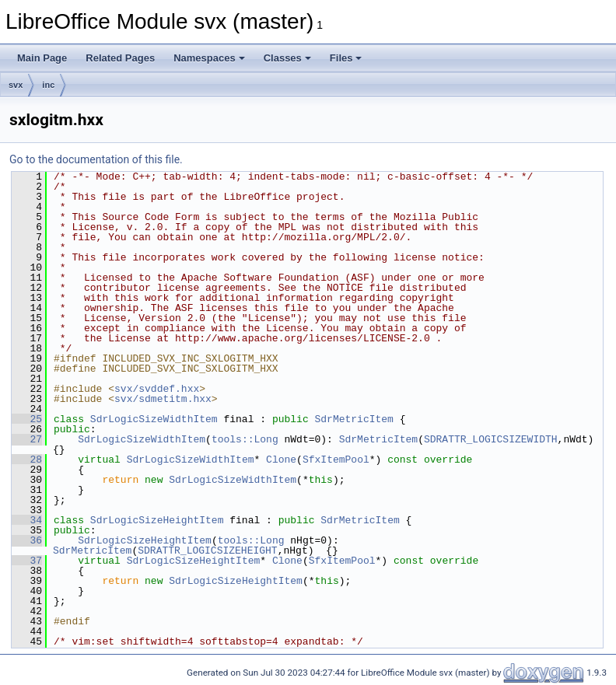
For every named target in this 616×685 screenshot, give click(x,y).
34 (27, 520)
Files (346, 58)
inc (48, 85)
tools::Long (245, 439)
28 (27, 460)
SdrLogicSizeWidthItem (154, 419)
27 (27, 439)
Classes (287, 58)
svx (16, 85)
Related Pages (120, 58)
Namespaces (209, 58)
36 (27, 540)
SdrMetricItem (353, 419)
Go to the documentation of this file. (96, 159)
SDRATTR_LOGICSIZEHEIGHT (207, 550)
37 (27, 561)
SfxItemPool (336, 460)
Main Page (42, 58)
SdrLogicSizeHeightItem (157, 520)
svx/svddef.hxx (157, 389)
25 (27, 419)
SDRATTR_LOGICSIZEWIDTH (491, 439)
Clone (281, 460)
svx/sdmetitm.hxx (163, 399)
